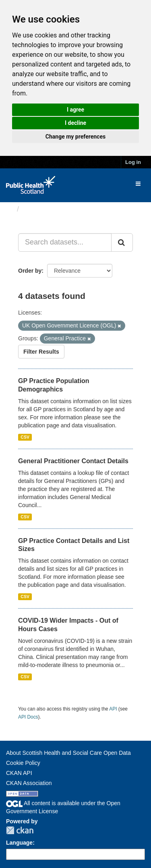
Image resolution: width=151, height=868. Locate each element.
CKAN (20, 830)
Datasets (38, 209)
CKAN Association (29, 783)
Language (19, 843)
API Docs (28, 717)
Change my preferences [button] (75, 137)
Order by (30, 271)
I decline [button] (75, 123)
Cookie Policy (23, 763)
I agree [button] (75, 110)
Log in (133, 162)
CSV (25, 437)
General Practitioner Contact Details (73, 461)
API (113, 709)
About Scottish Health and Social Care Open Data (68, 753)
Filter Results (41, 352)
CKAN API (19, 773)
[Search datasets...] (65, 242)
